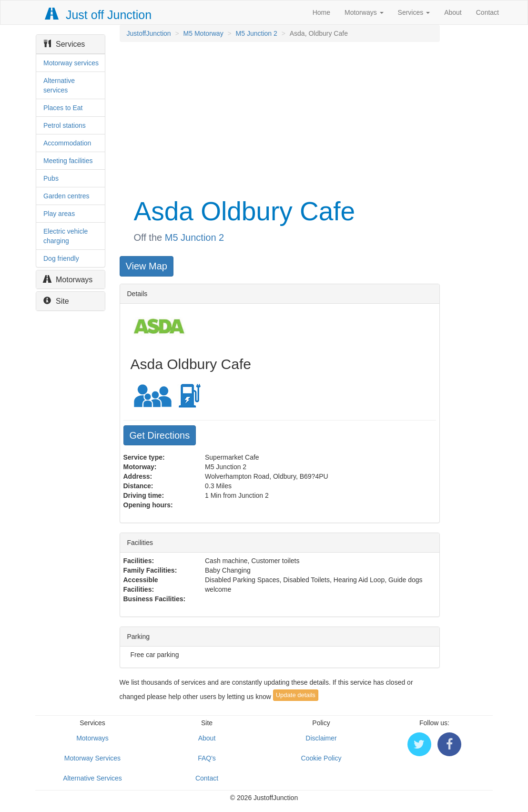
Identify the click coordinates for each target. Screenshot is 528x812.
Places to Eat (63, 108)
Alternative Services (92, 778)
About (453, 12)
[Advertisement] (279, 118)
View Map (147, 266)
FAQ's (207, 758)
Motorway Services (92, 758)
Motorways (364, 12)
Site (56, 301)
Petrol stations (65, 125)
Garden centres (66, 196)
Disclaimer (321, 738)
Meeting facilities (68, 161)
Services (414, 12)
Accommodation (67, 143)
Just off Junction (99, 15)
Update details (296, 695)
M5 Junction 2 (257, 33)
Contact (487, 12)
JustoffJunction (149, 33)
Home (321, 12)
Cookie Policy (321, 758)
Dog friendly (61, 258)
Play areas (59, 214)
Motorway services (71, 63)
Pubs (51, 178)
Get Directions (160, 435)
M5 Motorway (203, 33)
